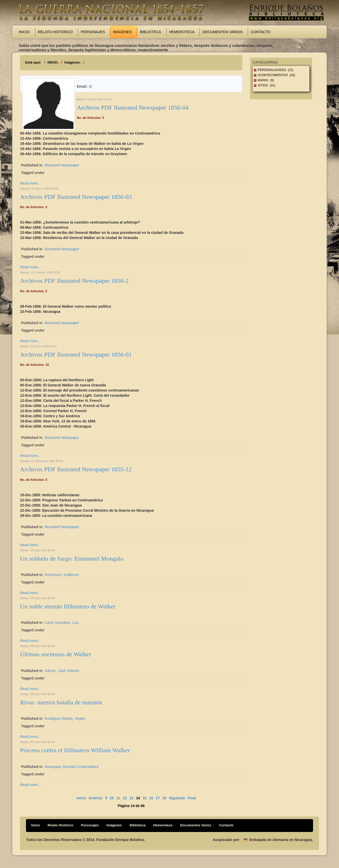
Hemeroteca (182, 32)
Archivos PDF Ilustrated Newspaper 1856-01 (76, 355)
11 (118, 798)
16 (151, 798)
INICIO (53, 62)
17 (158, 798)
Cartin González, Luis (62, 623)
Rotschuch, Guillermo (62, 575)
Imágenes (122, 32)
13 (132, 798)
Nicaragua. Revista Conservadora (71, 767)
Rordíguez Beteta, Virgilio (65, 719)
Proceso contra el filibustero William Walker (75, 750)
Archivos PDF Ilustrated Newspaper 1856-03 (76, 197)
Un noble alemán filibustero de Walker (68, 606)
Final (192, 798)
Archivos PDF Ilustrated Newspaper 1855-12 (76, 469)
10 (112, 798)
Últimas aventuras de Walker (56, 654)
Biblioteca (150, 32)
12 (125, 798)
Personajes (93, 32)
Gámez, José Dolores (62, 671)
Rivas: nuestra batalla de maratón (61, 702)
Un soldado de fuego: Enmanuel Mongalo (72, 559)
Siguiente (177, 798)
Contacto (260, 32)
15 (145, 798)
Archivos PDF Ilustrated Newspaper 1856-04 (133, 108)
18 (164, 798)
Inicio (24, 32)
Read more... (30, 183)
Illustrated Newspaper (62, 165)
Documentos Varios (222, 32)
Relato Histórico (55, 32)
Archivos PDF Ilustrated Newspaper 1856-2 (74, 281)
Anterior (96, 798)
